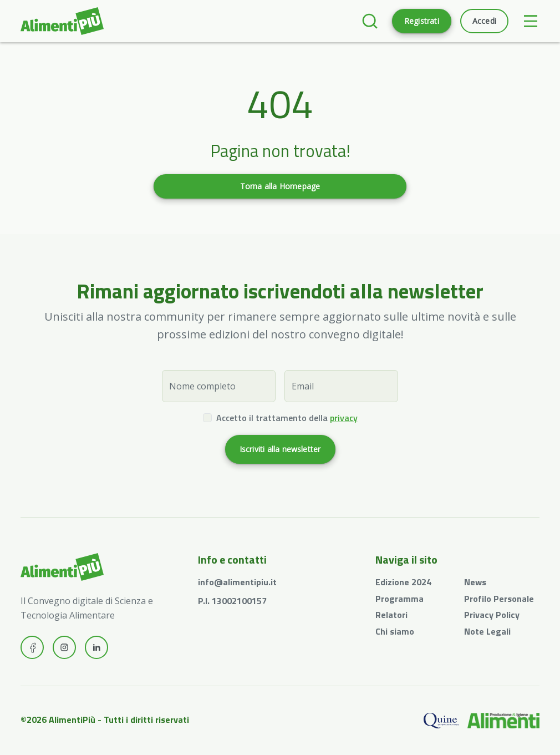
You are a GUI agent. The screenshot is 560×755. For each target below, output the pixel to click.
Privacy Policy (492, 615)
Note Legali (487, 631)
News (475, 582)
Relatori (391, 615)
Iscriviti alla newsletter (280, 449)
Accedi (484, 21)
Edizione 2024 (403, 582)
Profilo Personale (499, 599)
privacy (344, 418)
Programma (399, 599)
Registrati (422, 21)
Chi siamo (395, 631)
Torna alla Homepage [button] (280, 186)
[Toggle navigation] (531, 21)
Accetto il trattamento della (287, 418)
